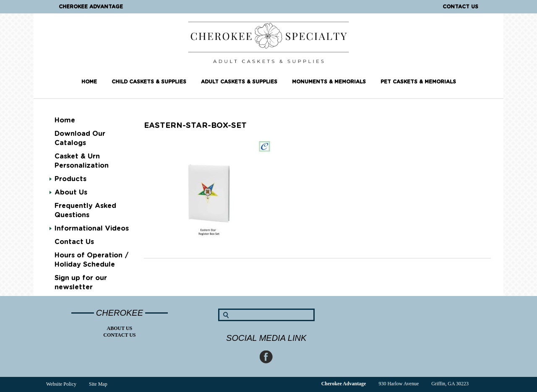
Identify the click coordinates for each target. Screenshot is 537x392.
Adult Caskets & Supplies (239, 82)
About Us (71, 192)
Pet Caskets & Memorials (418, 82)
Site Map (98, 384)
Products (70, 179)
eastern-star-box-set (195, 126)
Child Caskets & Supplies (149, 82)
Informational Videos (92, 228)
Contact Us (460, 7)
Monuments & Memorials (329, 82)
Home (89, 82)
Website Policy (61, 384)
